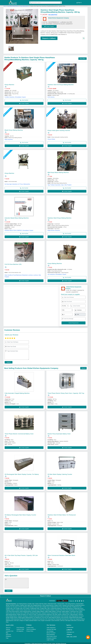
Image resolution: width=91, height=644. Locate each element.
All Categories (20, 630)
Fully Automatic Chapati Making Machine (17, 392)
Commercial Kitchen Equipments (44, 614)
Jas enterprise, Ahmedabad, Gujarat (57, 274)
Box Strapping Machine (36, 604)
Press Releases (20, 627)
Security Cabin (38, 606)
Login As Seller (50, 639)
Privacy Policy (30, 630)
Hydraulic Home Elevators (68, 604)
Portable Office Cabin (45, 607)
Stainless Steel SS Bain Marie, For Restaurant (62, 514)
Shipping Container (10, 609)
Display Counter (58, 604)
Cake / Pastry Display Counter (66, 612)
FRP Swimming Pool (26, 618)
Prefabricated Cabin (35, 607)
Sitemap (8, 628)
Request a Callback (49, 37)
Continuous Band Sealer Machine (37, 615)
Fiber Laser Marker (78, 612)
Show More (82, 58)
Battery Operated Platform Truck (33, 620)
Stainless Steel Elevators (29, 606)
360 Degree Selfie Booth (71, 620)
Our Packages (50, 630)
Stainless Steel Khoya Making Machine (59, 217)
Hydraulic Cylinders (50, 609)
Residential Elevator (80, 604)
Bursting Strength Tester (36, 612)
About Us (8, 627)
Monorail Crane (19, 612)
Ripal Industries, (9, 139)
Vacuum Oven (27, 609)
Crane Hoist (12, 612)
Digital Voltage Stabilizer (51, 611)
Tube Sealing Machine (70, 603)
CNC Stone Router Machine (13, 611)
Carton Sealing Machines (48, 604)
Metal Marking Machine (11, 614)
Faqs (7, 637)
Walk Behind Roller (52, 603)
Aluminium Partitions (15, 604)
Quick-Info (8, 634)
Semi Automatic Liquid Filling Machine (70, 615)
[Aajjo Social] (76, 600)
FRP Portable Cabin (18, 607)
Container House (19, 609)
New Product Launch (52, 635)
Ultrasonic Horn (66, 614)
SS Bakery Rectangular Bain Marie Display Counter (20, 514)
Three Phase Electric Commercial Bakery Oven (19, 433)
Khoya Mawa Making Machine (13, 5)
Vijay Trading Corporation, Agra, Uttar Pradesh (59, 184)
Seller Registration (51, 627)
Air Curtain (34, 614)
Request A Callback (45, 595)
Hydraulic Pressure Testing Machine (50, 612)
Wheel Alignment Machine (55, 617)
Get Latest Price (53, 14)
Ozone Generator (55, 620)
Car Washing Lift (37, 617)
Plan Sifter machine (57, 614)
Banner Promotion (51, 632)
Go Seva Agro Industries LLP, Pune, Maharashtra (17, 183)
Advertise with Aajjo (51, 628)
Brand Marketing (51, 634)
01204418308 (70, 627)
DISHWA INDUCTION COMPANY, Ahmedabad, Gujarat (19, 230)
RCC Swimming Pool (50, 618)
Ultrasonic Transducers (23, 615)
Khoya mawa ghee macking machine (59, 130)
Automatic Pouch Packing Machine (53, 615)
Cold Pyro (62, 620)
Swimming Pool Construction (38, 618)
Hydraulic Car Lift (10, 606)
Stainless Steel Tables (25, 604)
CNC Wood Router (70, 609)
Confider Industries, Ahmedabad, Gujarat (15, 96)
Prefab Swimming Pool (16, 618)
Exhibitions (9, 635)
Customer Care (10, 630)
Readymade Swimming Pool (62, 618)
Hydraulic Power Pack (60, 609)
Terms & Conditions (31, 628)
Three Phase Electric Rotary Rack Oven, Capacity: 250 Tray (66, 392)
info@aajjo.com (70, 631)
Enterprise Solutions (52, 637)
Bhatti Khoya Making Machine (14, 129)
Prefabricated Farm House (56, 606)
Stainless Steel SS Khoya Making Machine (61, 84)
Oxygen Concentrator (46, 620)
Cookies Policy (30, 627)
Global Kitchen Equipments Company (58, 17)
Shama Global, (51, 138)
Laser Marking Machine (22, 603)
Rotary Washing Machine (26, 611)
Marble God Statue (22, 614)
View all (83, 367)
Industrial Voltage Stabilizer (38, 611)
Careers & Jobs (20, 628)
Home (5, 5)
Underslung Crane (74, 611)
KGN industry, (51, 96)
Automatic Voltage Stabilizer (63, 611)
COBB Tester (26, 612)
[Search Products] (30, 2)
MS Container (26, 607)
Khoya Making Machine (24, 5)
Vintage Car (22, 620)
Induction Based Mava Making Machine (17, 217)
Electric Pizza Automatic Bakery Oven (59, 433)
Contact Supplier (50, 26)
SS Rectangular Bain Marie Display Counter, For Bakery (22, 474)
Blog (7, 632)
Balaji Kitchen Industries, (54, 230)
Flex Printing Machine (80, 609)
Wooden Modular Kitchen (12, 617)
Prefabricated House (78, 607)
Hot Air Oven (34, 609)
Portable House (46, 606)
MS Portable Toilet (67, 606)
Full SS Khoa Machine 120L (13, 263)
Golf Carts (16, 620)
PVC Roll (29, 614)
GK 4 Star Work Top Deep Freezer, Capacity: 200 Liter (21, 555)
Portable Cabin (31, 603)
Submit (9, 361)
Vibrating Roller (61, 603)
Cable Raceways (74, 614)
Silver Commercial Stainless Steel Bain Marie (61, 555)
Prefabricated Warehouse (67, 607)
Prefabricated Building (56, 607)
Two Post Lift (45, 617)
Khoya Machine (9, 84)
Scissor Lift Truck (18, 606)
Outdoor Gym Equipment (75, 618)
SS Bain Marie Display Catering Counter (60, 474)
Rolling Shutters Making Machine (26, 617)
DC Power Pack (41, 609)
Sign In (79, 2)
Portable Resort (76, 606)
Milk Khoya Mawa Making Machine (58, 172)
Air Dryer (81, 615)
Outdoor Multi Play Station (41, 603)
